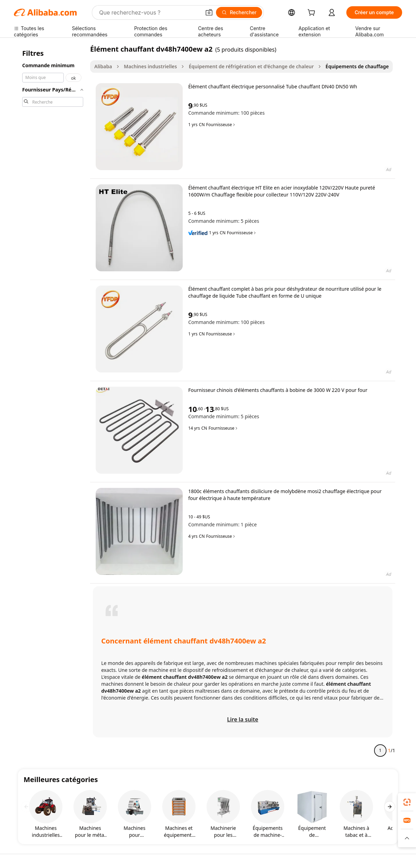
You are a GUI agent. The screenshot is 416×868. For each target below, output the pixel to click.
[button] (209, 12)
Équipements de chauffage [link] (357, 66)
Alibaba (103, 66)
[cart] (313, 13)
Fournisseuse (221, 125)
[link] (407, 802)
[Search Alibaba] (149, 12)
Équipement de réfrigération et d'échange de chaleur (251, 66)
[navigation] (53, 403)
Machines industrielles (150, 66)
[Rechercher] (239, 12)
